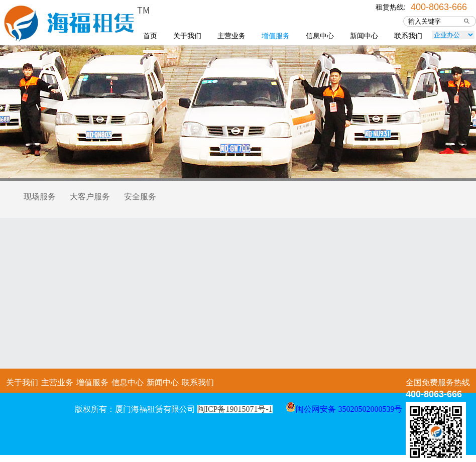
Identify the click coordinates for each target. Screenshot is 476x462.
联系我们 (408, 36)
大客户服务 (90, 197)
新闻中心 (364, 36)
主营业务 (231, 36)
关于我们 (187, 36)
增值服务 (276, 36)
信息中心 (320, 36)
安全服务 (140, 197)
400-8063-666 (439, 6)
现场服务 (40, 197)
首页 (150, 36)
